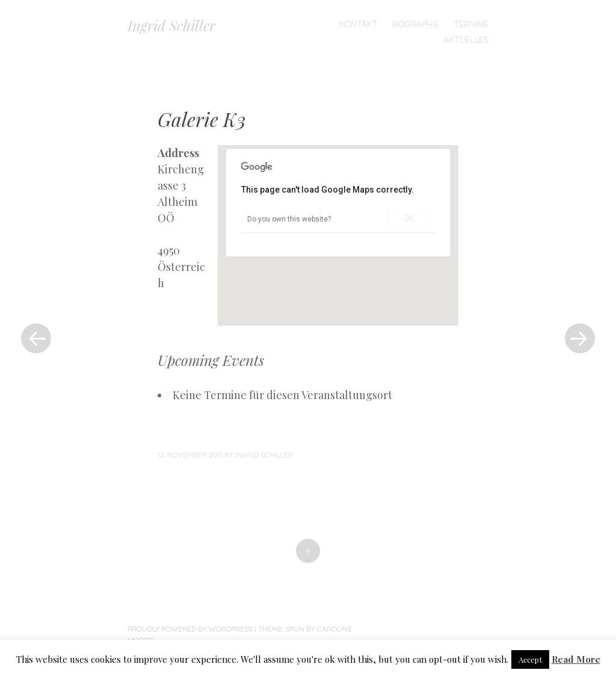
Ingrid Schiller (171, 25)
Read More (576, 659)
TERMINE (471, 24)
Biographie (416, 24)
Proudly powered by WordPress (190, 629)
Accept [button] (530, 659)
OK (409, 219)
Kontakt (359, 24)
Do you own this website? (289, 219)
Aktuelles (466, 40)
